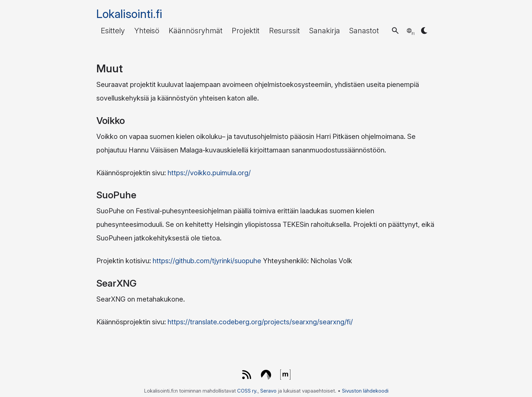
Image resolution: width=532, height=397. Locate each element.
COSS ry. (247, 391)
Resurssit (284, 31)
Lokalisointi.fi (129, 14)
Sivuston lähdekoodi (365, 391)
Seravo (268, 391)
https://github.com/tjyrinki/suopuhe (207, 261)
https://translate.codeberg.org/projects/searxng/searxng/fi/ (260, 322)
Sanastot (364, 31)
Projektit (246, 31)
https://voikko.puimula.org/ (209, 173)
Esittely (113, 31)
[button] (395, 31)
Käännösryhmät (196, 31)
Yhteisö (147, 31)
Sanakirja (325, 31)
